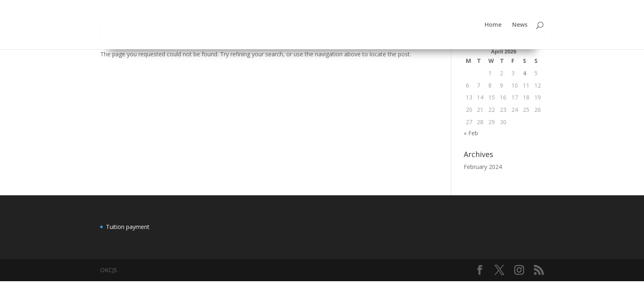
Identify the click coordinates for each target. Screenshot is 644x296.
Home (493, 25)
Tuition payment (128, 227)
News (520, 25)
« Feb (471, 133)
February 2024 (483, 167)
